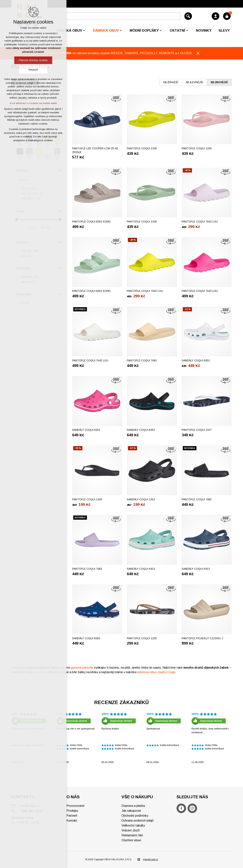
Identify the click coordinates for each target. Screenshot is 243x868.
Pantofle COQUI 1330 (142, 148)
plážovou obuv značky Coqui (156, 672)
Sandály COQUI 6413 (141, 569)
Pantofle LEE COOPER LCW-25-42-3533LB (95, 150)
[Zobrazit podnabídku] (84, 31)
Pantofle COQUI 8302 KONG (91, 222)
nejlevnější (194, 82)
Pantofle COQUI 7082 (142, 360)
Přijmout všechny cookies (33, 60)
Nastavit (33, 70)
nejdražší (171, 82)
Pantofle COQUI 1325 (142, 638)
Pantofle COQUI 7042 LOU (200, 222)
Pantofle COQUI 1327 (197, 430)
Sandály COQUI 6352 (196, 360)
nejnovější (219, 82)
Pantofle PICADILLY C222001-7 (202, 638)
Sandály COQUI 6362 (86, 638)
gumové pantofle (82, 668)
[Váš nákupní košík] (227, 16)
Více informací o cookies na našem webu (33, 103)
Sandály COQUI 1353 (141, 499)
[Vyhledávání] (188, 16)
